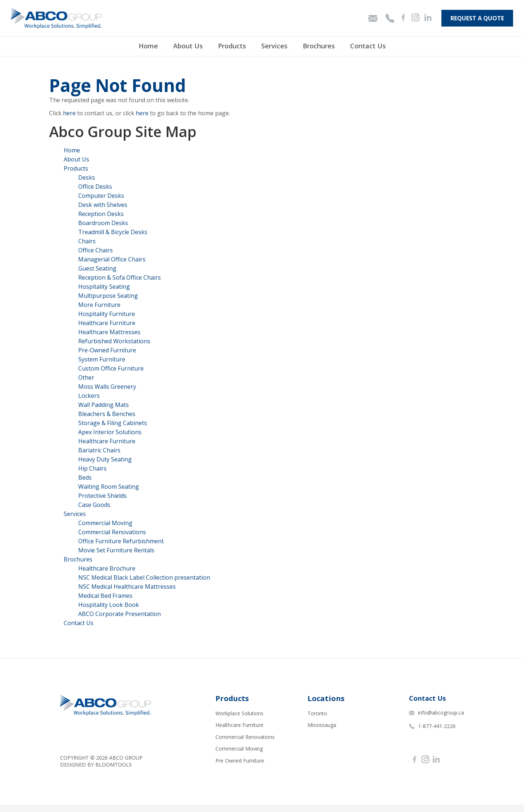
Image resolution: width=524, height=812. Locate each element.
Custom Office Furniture (111, 368)
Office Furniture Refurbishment (121, 541)
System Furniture (102, 359)
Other (86, 377)
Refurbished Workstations (114, 341)
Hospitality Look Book (109, 605)
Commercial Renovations (112, 532)
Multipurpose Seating (108, 296)
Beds (85, 477)
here (69, 113)
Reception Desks (101, 214)
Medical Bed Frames (105, 596)
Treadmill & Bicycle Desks (113, 232)
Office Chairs (96, 250)
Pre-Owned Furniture (107, 350)
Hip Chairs (92, 468)
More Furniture (99, 305)
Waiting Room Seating (109, 487)
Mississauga (322, 725)
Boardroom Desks (103, 223)
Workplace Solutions (239, 713)
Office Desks (95, 187)
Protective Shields (102, 496)
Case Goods (94, 505)
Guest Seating (97, 268)
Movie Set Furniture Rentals (116, 550)
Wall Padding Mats (104, 405)
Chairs (87, 241)
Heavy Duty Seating (105, 459)
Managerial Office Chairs (112, 259)
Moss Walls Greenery (107, 387)
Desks (87, 177)
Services (274, 46)
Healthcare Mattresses (109, 332)
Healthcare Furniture (107, 323)
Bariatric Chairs (99, 450)
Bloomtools (114, 765)
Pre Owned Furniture (240, 761)
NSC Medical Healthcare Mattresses (127, 587)
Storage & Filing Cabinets (113, 423)
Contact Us (368, 46)
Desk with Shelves (103, 205)
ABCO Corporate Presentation (120, 614)
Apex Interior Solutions (110, 432)
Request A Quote (477, 18)
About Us (188, 46)
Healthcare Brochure (107, 568)
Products (232, 46)
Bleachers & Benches (107, 414)
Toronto (317, 713)
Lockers (89, 396)
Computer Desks (101, 196)
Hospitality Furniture (107, 314)
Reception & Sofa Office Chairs (120, 277)
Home (148, 46)
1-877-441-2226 (432, 726)
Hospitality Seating (104, 287)
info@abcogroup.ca (436, 713)
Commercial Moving (105, 523)
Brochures (319, 46)
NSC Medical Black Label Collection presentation (144, 577)
